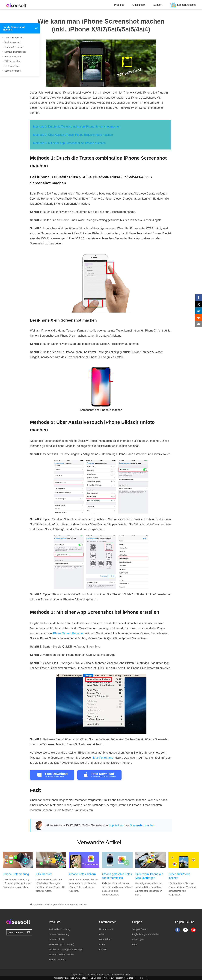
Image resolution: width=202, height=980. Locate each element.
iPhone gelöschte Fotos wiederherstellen (117, 876)
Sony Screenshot (13, 71)
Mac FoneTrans (103, 758)
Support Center (140, 929)
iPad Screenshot (13, 42)
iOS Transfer (44, 874)
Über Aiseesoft (106, 929)
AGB (101, 934)
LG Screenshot (12, 66)
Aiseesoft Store (19, 932)
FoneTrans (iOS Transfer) (61, 944)
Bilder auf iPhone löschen (179, 876)
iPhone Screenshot (14, 38)
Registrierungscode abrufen (146, 934)
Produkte (119, 5)
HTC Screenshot (13, 57)
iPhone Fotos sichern (82, 874)
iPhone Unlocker (57, 939)
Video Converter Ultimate (61, 955)
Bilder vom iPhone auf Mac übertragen (149, 876)
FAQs (135, 944)
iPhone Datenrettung (16, 874)
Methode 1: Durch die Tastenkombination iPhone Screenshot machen (77, 127)
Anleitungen (139, 5)
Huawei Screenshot (14, 47)
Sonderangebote (186, 5)
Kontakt (103, 950)
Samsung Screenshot (15, 52)
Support (158, 5)
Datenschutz (105, 939)
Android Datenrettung (59, 929)
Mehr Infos (128, 978)
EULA (102, 944)
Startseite (36, 904)
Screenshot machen (142, 825)
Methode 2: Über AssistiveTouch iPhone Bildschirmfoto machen (73, 135)
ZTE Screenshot (12, 61)
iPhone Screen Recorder (68, 633)
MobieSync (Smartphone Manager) (66, 950)
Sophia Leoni (117, 825)
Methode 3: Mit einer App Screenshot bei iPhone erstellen (69, 143)
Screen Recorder (57, 960)
